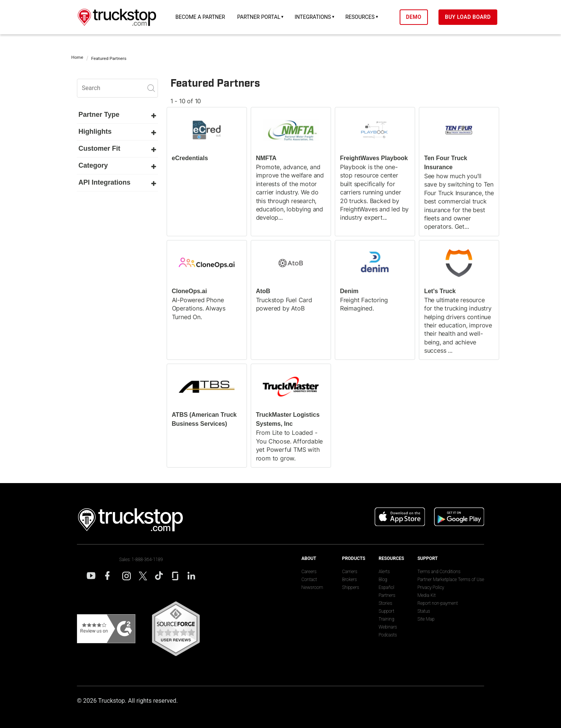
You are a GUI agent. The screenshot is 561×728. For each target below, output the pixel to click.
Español (386, 587)
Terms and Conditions (439, 572)
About (309, 558)
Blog (383, 580)
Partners (387, 595)
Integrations (318, 17)
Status (424, 611)
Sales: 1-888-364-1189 (141, 560)
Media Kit (426, 595)
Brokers (349, 580)
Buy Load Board (474, 17)
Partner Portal (264, 17)
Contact (309, 580)
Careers (309, 572)
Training (386, 619)
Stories (385, 603)
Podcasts (388, 635)
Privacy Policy (431, 587)
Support (386, 611)
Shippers (350, 587)
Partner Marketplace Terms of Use (451, 580)
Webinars (388, 627)
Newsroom (312, 587)
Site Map (426, 619)
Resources (366, 17)
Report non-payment (438, 603)
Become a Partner (206, 17)
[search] (117, 88)
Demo (419, 17)
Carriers (350, 572)
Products (354, 558)
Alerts (384, 572)
